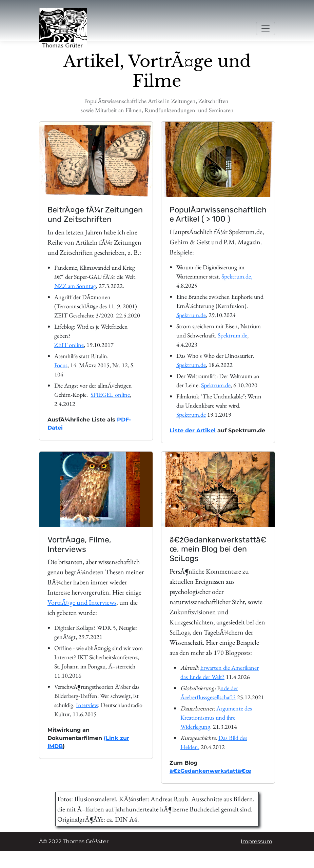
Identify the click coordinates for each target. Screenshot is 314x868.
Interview (87, 705)
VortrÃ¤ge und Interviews (82, 602)
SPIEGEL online (110, 395)
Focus (61, 365)
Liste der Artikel (193, 430)
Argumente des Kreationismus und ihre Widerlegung (216, 717)
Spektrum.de (191, 315)
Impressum (257, 841)
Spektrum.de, (237, 276)
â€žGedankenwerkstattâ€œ (210, 771)
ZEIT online (69, 345)
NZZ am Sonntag (75, 286)
